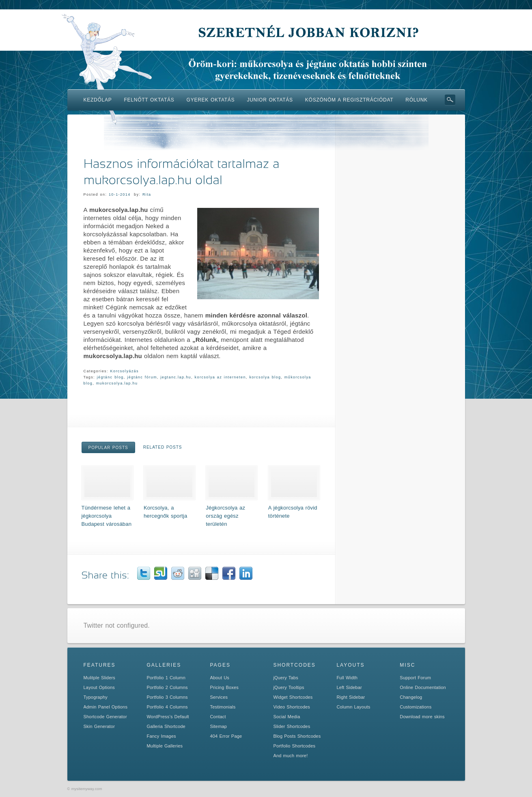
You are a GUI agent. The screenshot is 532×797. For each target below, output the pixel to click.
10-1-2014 (120, 194)
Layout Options (99, 687)
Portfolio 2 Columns (167, 687)
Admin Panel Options (106, 707)
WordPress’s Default (168, 717)
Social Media (286, 717)
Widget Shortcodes (293, 697)
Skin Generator (99, 726)
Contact (218, 717)
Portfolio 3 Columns (167, 697)
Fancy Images (161, 736)
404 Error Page (226, 736)
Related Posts (163, 447)
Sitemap (218, 726)
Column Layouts (353, 707)
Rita (147, 194)
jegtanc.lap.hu (176, 377)
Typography (96, 697)
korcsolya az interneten (220, 377)
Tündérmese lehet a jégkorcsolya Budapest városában (107, 516)
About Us (220, 678)
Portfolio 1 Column (166, 678)
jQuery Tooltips (289, 687)
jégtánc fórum (142, 377)
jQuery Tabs (285, 678)
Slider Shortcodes (292, 726)
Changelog (411, 697)
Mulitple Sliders (100, 678)
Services (219, 697)
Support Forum (415, 678)
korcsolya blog (265, 377)
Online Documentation (423, 687)
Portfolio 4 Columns (167, 707)
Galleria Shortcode (166, 726)
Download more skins (422, 717)
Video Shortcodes (292, 707)
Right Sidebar (351, 697)
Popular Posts (108, 448)
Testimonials (223, 707)
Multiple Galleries (165, 746)
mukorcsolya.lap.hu (117, 383)
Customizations (416, 707)
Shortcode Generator (105, 717)
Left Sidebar (349, 687)
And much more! (290, 756)
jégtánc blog (110, 377)
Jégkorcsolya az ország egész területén (225, 516)
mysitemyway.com (87, 789)
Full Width (347, 678)
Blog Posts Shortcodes (297, 736)
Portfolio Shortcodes (294, 746)
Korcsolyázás (125, 371)
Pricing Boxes (224, 687)
